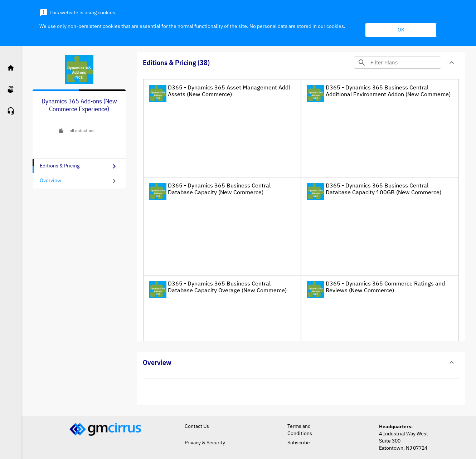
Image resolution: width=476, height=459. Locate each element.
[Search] (405, 63)
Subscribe (299, 443)
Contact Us (197, 426)
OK (401, 30)
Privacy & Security (205, 443)
